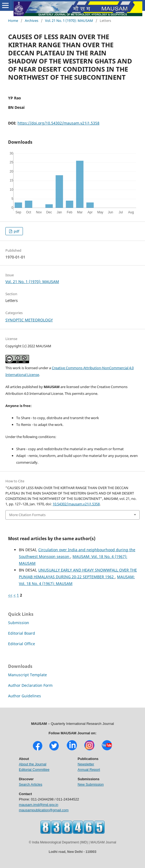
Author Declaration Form (30, 685)
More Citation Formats (27, 515)
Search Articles (31, 784)
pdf (16, 231)
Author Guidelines (25, 696)
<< (10, 595)
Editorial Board (22, 633)
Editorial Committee (34, 770)
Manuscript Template (27, 675)
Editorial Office (22, 644)
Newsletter (86, 764)
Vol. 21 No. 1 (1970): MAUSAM (69, 21)
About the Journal (33, 764)
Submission (19, 623)
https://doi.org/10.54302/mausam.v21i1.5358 (58, 123)
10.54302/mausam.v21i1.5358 (76, 504)
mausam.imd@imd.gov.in (39, 805)
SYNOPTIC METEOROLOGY (29, 320)
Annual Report (89, 770)
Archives (32, 21)
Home (13, 21)
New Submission (91, 784)
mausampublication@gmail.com (44, 810)
